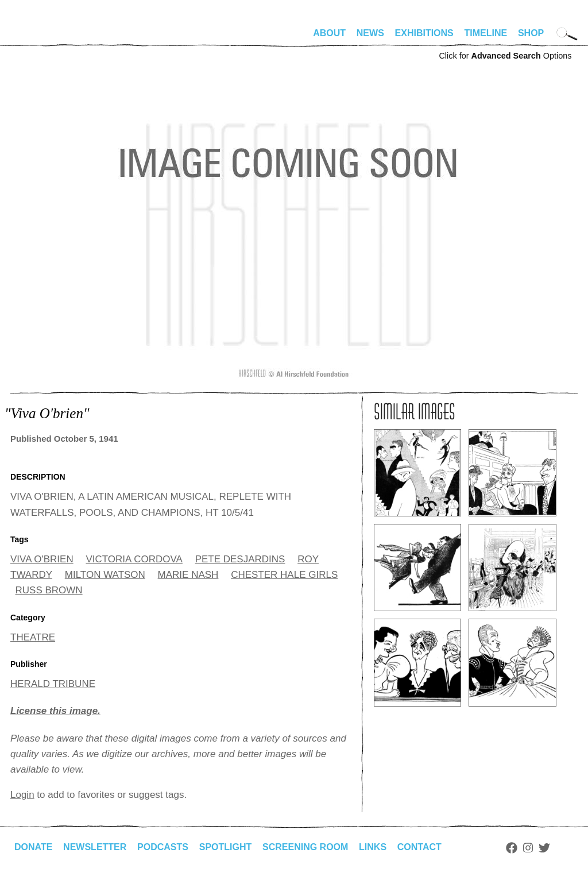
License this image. (55, 711)
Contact (419, 847)
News (370, 33)
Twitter (544, 848)
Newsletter (95, 847)
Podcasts (163, 847)
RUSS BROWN (49, 590)
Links (373, 847)
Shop (531, 33)
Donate (33, 847)
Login (22, 795)
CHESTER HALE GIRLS (284, 575)
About (329, 33)
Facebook (512, 848)
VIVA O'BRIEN (42, 559)
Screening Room (305, 847)
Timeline (486, 33)
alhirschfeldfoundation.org (45, 38)
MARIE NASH (188, 575)
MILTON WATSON (105, 575)
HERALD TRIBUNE (53, 684)
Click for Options (505, 56)
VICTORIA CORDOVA (134, 559)
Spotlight (226, 847)
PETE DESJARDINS (240, 559)
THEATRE (33, 637)
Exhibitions (424, 33)
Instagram (528, 848)
